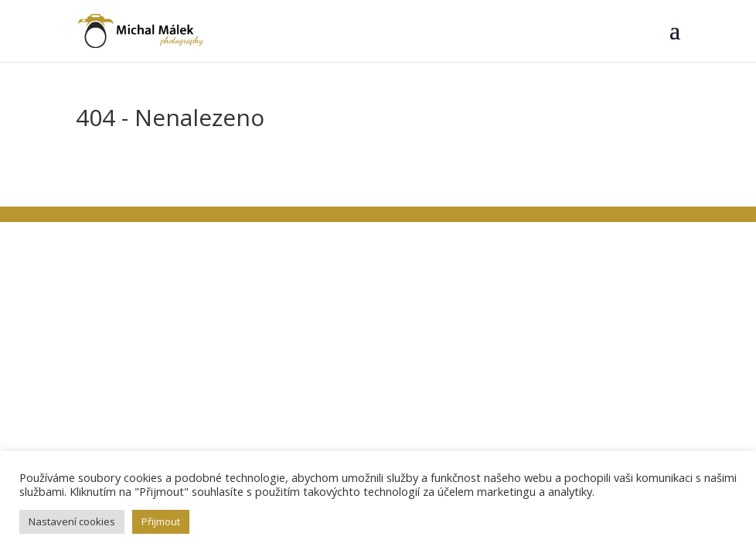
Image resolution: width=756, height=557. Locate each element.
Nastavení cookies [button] (72, 521)
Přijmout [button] (161, 521)
